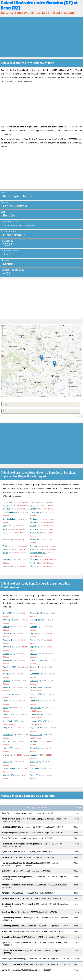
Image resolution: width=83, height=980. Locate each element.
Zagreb (33, 634)
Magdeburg (34, 728)
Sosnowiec (7, 735)
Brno (5, 78)
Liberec (33, 509)
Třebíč (32, 563)
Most (5, 529)
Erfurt (5, 762)
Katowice (7, 681)
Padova (33, 755)
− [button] (5, 333)
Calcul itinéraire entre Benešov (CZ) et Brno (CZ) (39, 5)
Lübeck (6, 748)
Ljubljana (6, 694)
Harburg (33, 762)
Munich (6, 627)
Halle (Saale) (8, 721)
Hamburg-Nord (36, 688)
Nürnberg (7, 654)
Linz (4, 755)
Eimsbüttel (34, 701)
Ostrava (6, 506)
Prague (6, 502)
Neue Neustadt (36, 735)
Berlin (5, 613)
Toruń (32, 748)
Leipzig (33, 647)
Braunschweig (36, 715)
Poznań (33, 640)
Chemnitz (7, 715)
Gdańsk (6, 661)
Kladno (33, 526)
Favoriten (7, 769)
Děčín (5, 540)
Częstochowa (35, 708)
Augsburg (34, 694)
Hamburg (6, 620)
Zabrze (33, 775)
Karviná (33, 529)
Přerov (5, 553)
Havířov (33, 523)
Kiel (4, 728)
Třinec (5, 566)
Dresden (33, 654)
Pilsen (32, 506)
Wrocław (6, 640)
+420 (7, 273)
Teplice (6, 546)
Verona (33, 742)
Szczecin (33, 667)
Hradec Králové (36, 513)
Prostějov (34, 550)
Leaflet (79, 396)
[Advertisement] (41, 37)
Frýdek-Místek (36, 533)
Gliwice (33, 769)
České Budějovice (10, 513)
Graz (5, 742)
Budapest (34, 613)
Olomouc (6, 509)
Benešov (5, 127)
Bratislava (34, 661)
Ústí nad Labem (9, 519)
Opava (5, 533)
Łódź (5, 634)
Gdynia (5, 701)
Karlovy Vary (35, 540)
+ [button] (5, 329)
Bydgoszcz (34, 674)
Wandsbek (7, 667)
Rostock (6, 775)
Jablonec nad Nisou (38, 553)
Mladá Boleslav (9, 560)
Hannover (7, 647)
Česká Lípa (34, 560)
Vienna (33, 620)
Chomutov (34, 546)
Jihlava (5, 550)
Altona (5, 708)
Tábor (32, 566)
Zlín (4, 526)
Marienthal (7, 688)
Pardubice (34, 519)
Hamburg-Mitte (36, 721)
